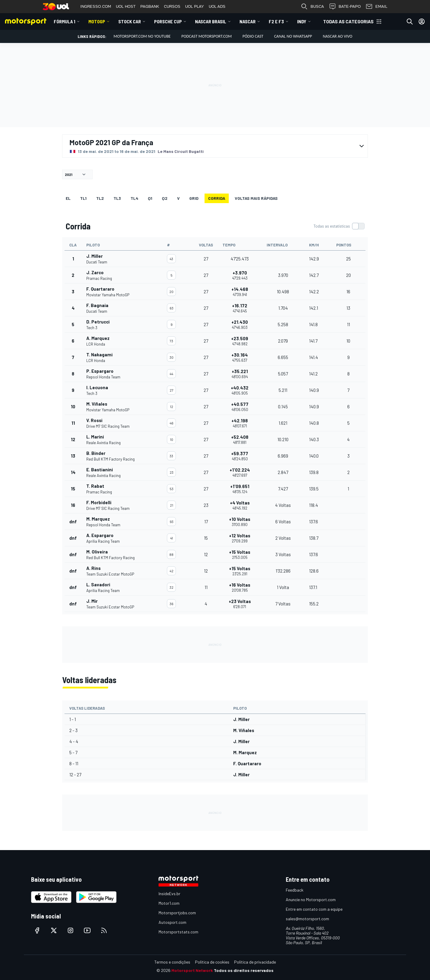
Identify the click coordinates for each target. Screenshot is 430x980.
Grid (194, 198)
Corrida (217, 198)
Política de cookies (212, 962)
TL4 (134, 198)
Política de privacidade (255, 962)
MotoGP (97, 21)
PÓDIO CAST (253, 36)
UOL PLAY (195, 6)
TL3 (117, 198)
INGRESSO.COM (96, 6)
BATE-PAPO (345, 7)
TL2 (100, 198)
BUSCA (312, 7)
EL (68, 198)
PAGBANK (150, 6)
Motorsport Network (192, 970)
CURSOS (172, 6)
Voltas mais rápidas (256, 198)
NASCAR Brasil (211, 21)
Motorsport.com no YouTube (142, 36)
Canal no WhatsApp (293, 36)
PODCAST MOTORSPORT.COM (206, 36)
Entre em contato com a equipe (314, 909)
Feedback (295, 890)
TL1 (83, 198)
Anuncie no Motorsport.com (311, 900)
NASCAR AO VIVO (338, 36)
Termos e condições (172, 962)
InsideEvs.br (169, 894)
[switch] (339, 226)
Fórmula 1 (64, 21)
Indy (302, 21)
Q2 (165, 198)
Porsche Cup (168, 21)
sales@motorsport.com (307, 919)
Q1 (150, 198)
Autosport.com (172, 922)
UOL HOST (126, 6)
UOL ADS (217, 6)
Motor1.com (169, 903)
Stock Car (130, 21)
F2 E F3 (276, 21)
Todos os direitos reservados (244, 970)
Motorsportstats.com (178, 932)
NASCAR (248, 21)
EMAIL (376, 7)
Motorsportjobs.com (177, 913)
